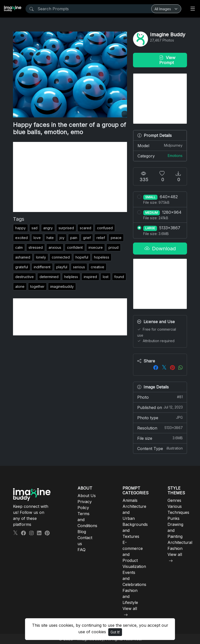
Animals (130, 500)
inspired (90, 277)
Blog (82, 532)
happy (20, 228)
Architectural (180, 542)
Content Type (160, 448)
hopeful (82, 257)
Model (160, 145)
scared (85, 228)
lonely (41, 257)
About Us (87, 496)
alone (20, 286)
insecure (96, 247)
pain (74, 238)
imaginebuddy (62, 286)
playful (62, 267)
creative (97, 267)
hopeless (102, 257)
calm (19, 247)
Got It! (115, 632)
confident (75, 247)
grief (87, 238)
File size (160, 438)
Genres (174, 500)
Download (160, 249)
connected (61, 257)
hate (50, 238)
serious (79, 267)
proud (113, 247)
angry (48, 228)
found (119, 277)
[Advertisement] (70, 177)
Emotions (175, 156)
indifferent (42, 267)
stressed (36, 247)
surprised (66, 228)
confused (105, 228)
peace (116, 238)
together (37, 286)
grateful (22, 267)
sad (34, 228)
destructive (24, 277)
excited (21, 238)
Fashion (175, 548)
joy (62, 238)
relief (101, 238)
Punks (173, 518)
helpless (71, 277)
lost (106, 277)
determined (49, 277)
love (37, 238)
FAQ (81, 550)
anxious (55, 247)
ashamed (23, 257)
